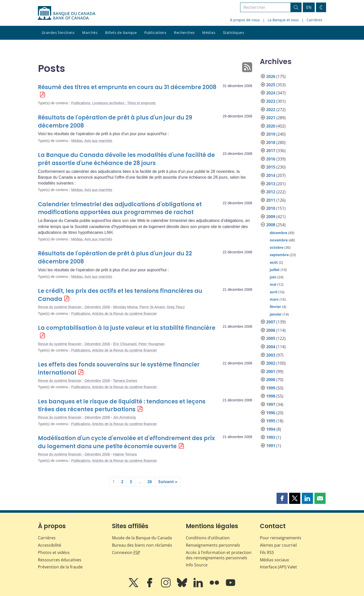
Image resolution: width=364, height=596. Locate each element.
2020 (271, 126)
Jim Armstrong (124, 417)
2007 (271, 322)
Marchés (90, 33)
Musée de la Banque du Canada (142, 538)
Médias (209, 33)
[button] (282, 498)
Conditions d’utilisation (208, 538)
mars (274, 299)
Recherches (184, 33)
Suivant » (168, 482)
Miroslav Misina (125, 307)
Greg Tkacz (176, 307)
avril (274, 292)
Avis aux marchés (98, 141)
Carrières (314, 20)
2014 (271, 175)
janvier (276, 314)
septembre (279, 255)
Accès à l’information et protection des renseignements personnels (219, 555)
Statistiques (234, 33)
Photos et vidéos (54, 552)
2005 (271, 338)
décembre (278, 233)
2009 (271, 217)
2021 (271, 118)
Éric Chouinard (125, 344)
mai (273, 284)
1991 (271, 446)
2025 (271, 85)
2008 (271, 225)
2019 (271, 134)
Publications (155, 33)
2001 (271, 372)
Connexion (126, 552)
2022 (271, 110)
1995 (271, 421)
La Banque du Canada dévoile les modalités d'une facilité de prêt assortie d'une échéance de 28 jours (126, 159)
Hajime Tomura (125, 454)
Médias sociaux (274, 560)
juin (273, 277)
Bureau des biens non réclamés (142, 545)
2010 (271, 208)
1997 (271, 404)
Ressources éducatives (60, 560)
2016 (271, 159)
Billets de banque (121, 33)
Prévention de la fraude (60, 567)
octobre (277, 247)
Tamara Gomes (125, 381)
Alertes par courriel (278, 545)
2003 (271, 355)
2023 (271, 101)
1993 (271, 437)
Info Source (197, 565)
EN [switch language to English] (309, 7)
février (275, 307)
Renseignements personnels (213, 545)
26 (150, 482)
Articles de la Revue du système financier (124, 314)
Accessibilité (50, 545)
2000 (271, 380)
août (274, 262)
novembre (279, 240)
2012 (271, 192)
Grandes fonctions (58, 33)
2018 (271, 142)
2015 (271, 167)
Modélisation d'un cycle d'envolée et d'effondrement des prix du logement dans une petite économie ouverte (126, 442)
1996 (271, 413)
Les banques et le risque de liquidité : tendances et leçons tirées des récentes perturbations (122, 406)
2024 (271, 93)
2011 (271, 200)
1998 (271, 396)
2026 (271, 76)
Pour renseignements (281, 538)
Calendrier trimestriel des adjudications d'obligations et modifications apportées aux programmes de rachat (120, 208)
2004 (271, 347)
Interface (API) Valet (278, 567)
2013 (271, 184)
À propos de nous (245, 20)
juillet (275, 270)
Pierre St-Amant (152, 307)
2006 (271, 330)
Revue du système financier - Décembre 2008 (74, 307)
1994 (271, 429)
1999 (271, 388)
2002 (271, 363)
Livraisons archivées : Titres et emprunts (124, 103)
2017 (271, 151)
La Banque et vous (283, 20)
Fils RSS (267, 552)
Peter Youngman (152, 344)
